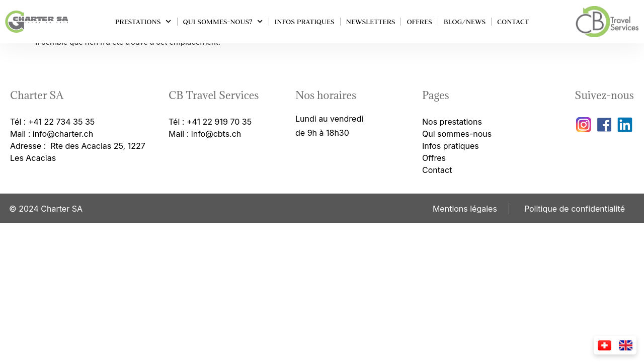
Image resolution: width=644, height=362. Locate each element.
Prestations (143, 21)
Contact (513, 22)
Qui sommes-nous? (223, 21)
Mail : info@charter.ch (52, 134)
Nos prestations (452, 122)
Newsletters (371, 22)
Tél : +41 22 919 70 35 (210, 122)
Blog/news (465, 22)
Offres (419, 22)
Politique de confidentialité (575, 209)
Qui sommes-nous (457, 134)
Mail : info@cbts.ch (205, 134)
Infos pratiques (305, 22)
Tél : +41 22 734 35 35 (52, 122)
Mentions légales (465, 209)
